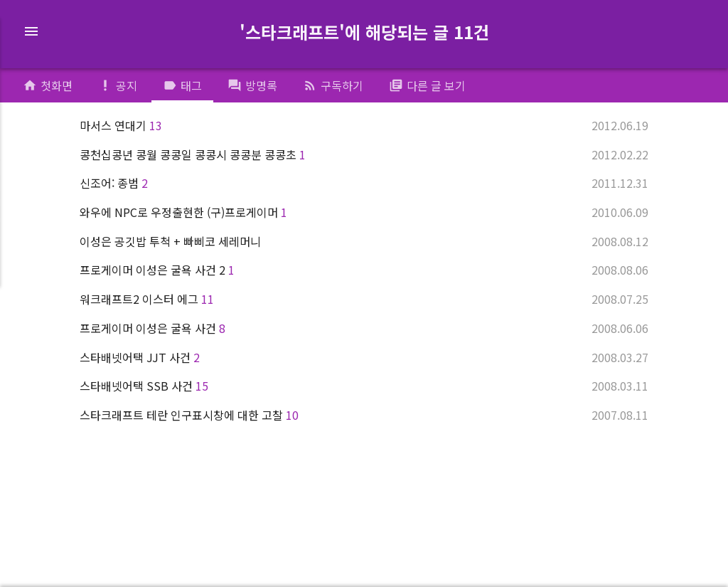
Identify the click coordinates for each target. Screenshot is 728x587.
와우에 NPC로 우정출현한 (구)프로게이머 (364, 212)
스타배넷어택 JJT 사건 (364, 357)
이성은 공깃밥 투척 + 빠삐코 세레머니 (364, 241)
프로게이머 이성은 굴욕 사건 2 (364, 270)
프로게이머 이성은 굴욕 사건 (364, 328)
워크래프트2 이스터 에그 (364, 299)
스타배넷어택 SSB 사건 (364, 386)
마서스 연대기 (364, 125)
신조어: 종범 (364, 183)
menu (31, 31)
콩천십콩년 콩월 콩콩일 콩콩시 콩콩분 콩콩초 (364, 154)
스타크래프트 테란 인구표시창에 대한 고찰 (364, 415)
